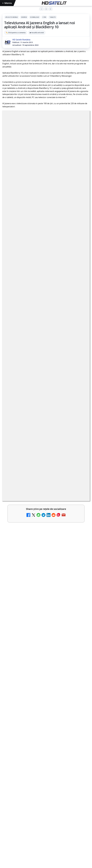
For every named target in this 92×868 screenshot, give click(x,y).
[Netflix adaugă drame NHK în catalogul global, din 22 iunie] (81, 317)
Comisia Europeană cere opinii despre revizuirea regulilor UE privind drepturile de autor (41, 390)
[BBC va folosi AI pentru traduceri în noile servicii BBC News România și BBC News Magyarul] (81, 278)
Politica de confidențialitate (46, 841)
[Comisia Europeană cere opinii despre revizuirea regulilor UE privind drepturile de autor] (81, 394)
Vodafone (63, 810)
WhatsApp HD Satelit (46, 758)
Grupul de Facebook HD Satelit (46, 751)
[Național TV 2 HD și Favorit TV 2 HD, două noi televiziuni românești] (81, 259)
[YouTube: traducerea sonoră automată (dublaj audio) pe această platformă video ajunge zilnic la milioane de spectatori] (81, 297)
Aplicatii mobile (12, 17)
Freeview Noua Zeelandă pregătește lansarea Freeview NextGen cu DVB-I (40, 409)
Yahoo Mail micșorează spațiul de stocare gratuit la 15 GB (41, 427)
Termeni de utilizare (46, 833)
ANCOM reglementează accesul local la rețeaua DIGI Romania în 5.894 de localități (38, 332)
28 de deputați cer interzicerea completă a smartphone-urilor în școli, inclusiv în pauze (44, 576)
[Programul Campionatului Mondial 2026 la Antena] (46, 546)
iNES (72, 810)
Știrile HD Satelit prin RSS (46, 794)
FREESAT (13, 810)
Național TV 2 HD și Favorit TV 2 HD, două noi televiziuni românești (40, 255)
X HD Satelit (46, 780)
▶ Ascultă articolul (37, 33)
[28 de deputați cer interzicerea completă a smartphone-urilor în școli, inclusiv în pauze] (46, 605)
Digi (6, 810)
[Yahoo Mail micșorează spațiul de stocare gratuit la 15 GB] (81, 432)
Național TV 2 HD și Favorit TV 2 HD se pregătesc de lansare (42, 369)
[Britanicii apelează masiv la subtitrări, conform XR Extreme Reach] (81, 356)
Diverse (24, 17)
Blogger (65, 853)
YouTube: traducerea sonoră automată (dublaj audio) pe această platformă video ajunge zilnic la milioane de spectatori (40, 295)
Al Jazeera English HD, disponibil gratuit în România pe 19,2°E (40, 462)
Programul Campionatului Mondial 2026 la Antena (33, 519)
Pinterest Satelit (46, 787)
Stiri (44, 17)
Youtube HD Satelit (46, 765)
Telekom (53, 810)
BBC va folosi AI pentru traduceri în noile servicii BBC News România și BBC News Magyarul (42, 274)
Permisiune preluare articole (46, 826)
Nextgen (34, 810)
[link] (46, 259)
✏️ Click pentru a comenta (16, 33)
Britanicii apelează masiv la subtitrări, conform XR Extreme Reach (42, 351)
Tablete (53, 17)
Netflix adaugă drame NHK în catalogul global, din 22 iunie (42, 312)
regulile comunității (42, 187)
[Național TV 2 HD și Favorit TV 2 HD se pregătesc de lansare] (81, 375)
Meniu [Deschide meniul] (7, 3)
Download (35, 17)
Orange (43, 810)
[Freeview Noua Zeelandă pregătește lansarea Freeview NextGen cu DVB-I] (81, 413)
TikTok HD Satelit (46, 772)
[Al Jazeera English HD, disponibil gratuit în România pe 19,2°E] (46, 489)
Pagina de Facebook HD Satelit (46, 743)
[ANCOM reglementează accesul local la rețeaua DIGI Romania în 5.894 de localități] (81, 336)
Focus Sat (23, 810)
